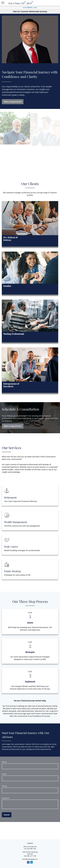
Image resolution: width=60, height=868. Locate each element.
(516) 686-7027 (32, 847)
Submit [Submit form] (7, 815)
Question (6, 798)
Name (4, 762)
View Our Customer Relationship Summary (30, 11)
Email (4, 774)
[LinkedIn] (31, 862)
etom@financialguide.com (30, 859)
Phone (4, 786)
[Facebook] (28, 862)
